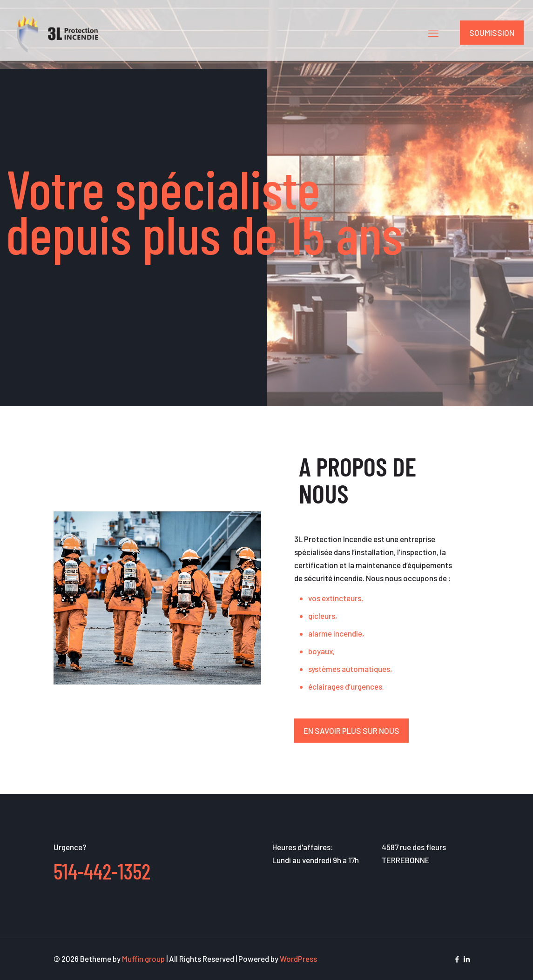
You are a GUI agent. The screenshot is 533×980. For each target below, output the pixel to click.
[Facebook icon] (457, 959)
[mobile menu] (433, 33)
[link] (157, 598)
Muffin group (143, 959)
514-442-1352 (102, 871)
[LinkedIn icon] (467, 959)
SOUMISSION (492, 33)
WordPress (298, 959)
